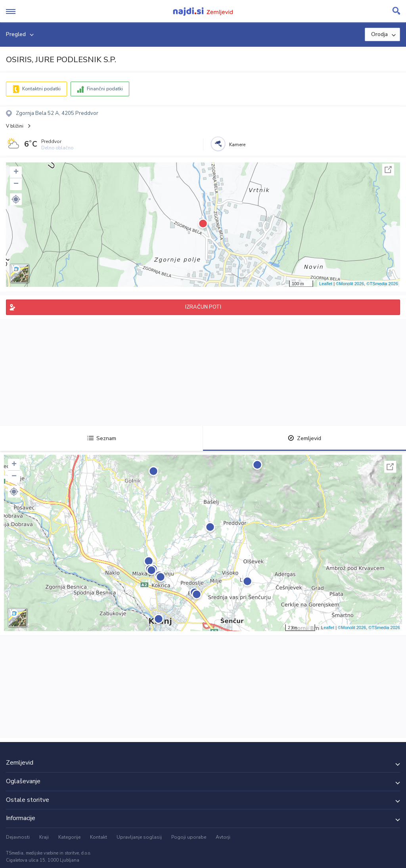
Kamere (237, 145)
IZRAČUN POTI (203, 307)
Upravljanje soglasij (139, 837)
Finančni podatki (105, 89)
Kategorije (69, 837)
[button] (16, 199)
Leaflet (326, 284)
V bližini (15, 126)
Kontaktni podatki (41, 89)
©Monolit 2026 (350, 284)
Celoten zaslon (388, 170)
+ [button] (16, 172)
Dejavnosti (18, 837)
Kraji (44, 837)
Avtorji (223, 837)
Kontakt (99, 837)
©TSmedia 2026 (382, 284)
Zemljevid (304, 438)
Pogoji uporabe (189, 837)
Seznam (102, 438)
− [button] (16, 184)
